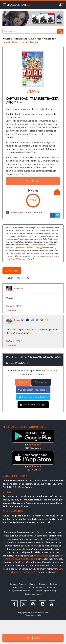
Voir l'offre (33, 637)
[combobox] (33, 31)
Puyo (17, 320)
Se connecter (41, 382)
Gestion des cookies (33, 594)
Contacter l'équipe (18, 584)
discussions (52, 371)
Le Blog (54, 584)
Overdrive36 (15, 212)
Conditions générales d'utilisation (41, 587)
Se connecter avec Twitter (33, 397)
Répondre (11, 310)
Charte (32, 584)
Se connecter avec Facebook (33, 390)
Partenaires (17, 587)
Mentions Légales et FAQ (45, 591)
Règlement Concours (21, 591)
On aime (43, 584)
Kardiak (19, 288)
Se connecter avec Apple (33, 405)
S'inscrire (23, 382)
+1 (57, 193)
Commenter (12, 271)
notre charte (38, 245)
